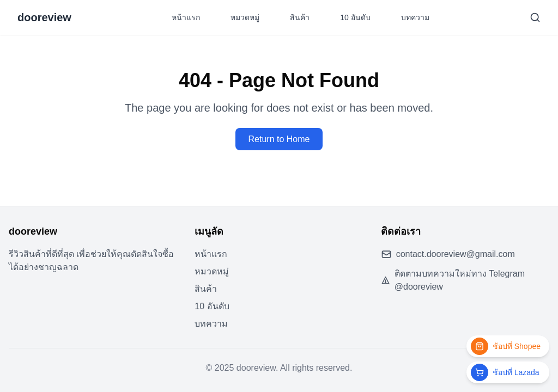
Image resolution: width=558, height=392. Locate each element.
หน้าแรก (186, 17)
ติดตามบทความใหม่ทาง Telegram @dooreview (460, 280)
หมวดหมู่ (245, 17)
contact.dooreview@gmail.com (456, 254)
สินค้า (300, 17)
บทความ (415, 17)
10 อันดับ (355, 17)
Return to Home (279, 139)
